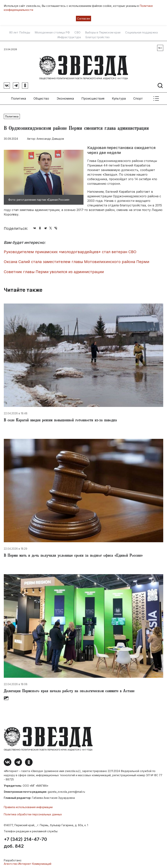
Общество (41, 97)
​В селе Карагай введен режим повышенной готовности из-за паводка (60, 419)
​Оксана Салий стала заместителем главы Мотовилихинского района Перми (76, 260)
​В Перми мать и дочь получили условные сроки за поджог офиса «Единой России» (73, 555)
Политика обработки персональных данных (33, 813)
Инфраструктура (69, 37)
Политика (18, 97)
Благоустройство (98, 37)
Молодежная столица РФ (52, 33)
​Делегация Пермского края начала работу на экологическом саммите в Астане (69, 690)
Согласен (83, 19)
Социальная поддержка (141, 33)
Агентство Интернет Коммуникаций (28, 862)
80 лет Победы (20, 33)
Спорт (138, 97)
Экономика (65, 97)
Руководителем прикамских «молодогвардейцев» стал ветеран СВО (70, 250)
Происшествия (93, 97)
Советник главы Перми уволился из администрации (54, 270)
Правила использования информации (28, 806)
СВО (77, 33)
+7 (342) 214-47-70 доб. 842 (25, 841)
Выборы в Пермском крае (103, 33)
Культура (119, 97)
